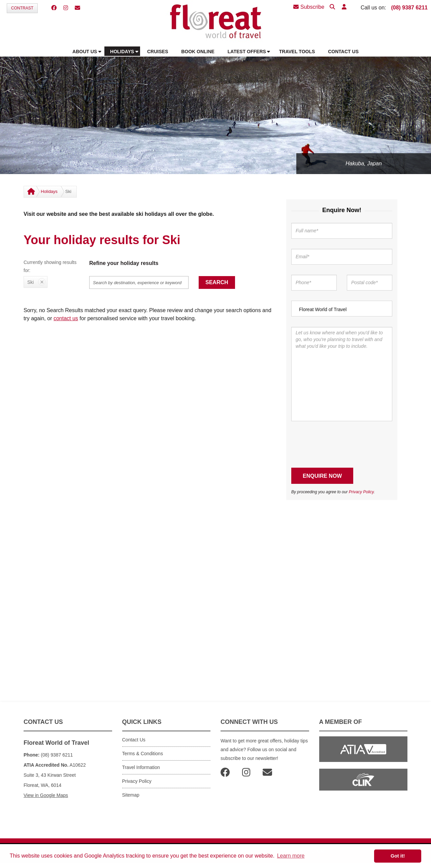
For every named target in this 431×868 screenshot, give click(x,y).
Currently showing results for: (50, 266)
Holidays (49, 191)
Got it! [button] (398, 856)
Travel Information (141, 767)
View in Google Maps (46, 795)
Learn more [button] (291, 856)
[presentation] (342, 444)
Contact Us (134, 740)
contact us (66, 318)
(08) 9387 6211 (409, 8)
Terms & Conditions (143, 754)
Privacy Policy (361, 492)
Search (217, 282)
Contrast (22, 8)
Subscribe (309, 7)
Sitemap (131, 795)
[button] (344, 7)
